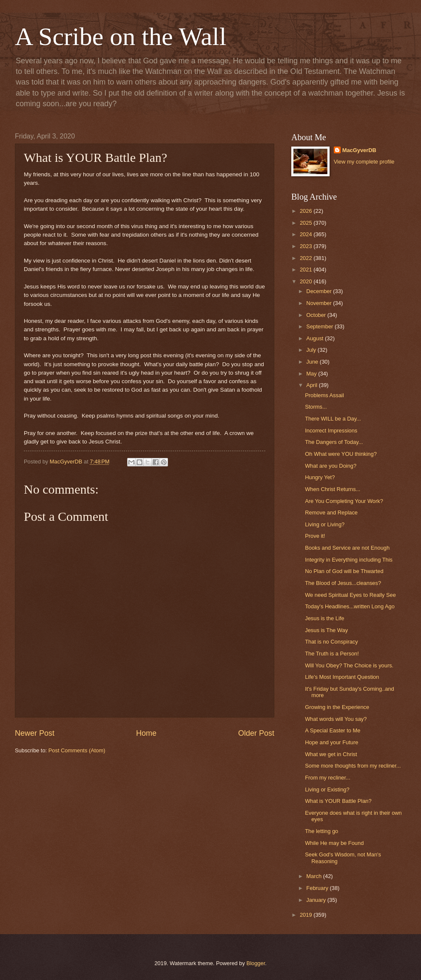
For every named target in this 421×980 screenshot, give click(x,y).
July (312, 350)
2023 (307, 246)
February (318, 888)
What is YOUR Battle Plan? (338, 801)
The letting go (321, 831)
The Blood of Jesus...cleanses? (343, 583)
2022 (307, 258)
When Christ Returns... (333, 489)
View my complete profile (364, 162)
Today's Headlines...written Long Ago (350, 606)
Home (146, 733)
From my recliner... (328, 778)
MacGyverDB (359, 150)
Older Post (256, 733)
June (313, 362)
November (320, 303)
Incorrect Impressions (331, 431)
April (312, 385)
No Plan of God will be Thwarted (344, 571)
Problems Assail (324, 395)
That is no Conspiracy (331, 642)
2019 (307, 915)
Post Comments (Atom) (77, 750)
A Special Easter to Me (333, 730)
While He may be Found (334, 843)
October (317, 315)
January (317, 900)
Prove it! (315, 536)
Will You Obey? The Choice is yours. (349, 665)
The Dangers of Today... (334, 442)
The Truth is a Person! (332, 654)
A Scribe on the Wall (121, 37)
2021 (307, 270)
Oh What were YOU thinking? (341, 454)
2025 (307, 223)
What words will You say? (336, 719)
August (316, 338)
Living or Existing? (327, 789)
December (320, 291)
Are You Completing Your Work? (344, 501)
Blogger (256, 963)
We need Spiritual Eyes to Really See (350, 595)
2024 (307, 234)
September (320, 326)
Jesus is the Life (324, 618)
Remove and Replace (331, 513)
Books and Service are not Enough (347, 548)
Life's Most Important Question (342, 677)
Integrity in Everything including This (349, 560)
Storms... (316, 407)
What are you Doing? (331, 466)
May (312, 374)
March (314, 876)
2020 (307, 281)
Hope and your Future (331, 742)
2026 (307, 211)
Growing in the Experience (337, 707)
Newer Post (35, 733)
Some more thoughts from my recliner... (353, 766)
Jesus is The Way (326, 630)
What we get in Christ (331, 754)
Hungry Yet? (320, 477)
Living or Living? (325, 524)
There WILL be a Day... (333, 419)
